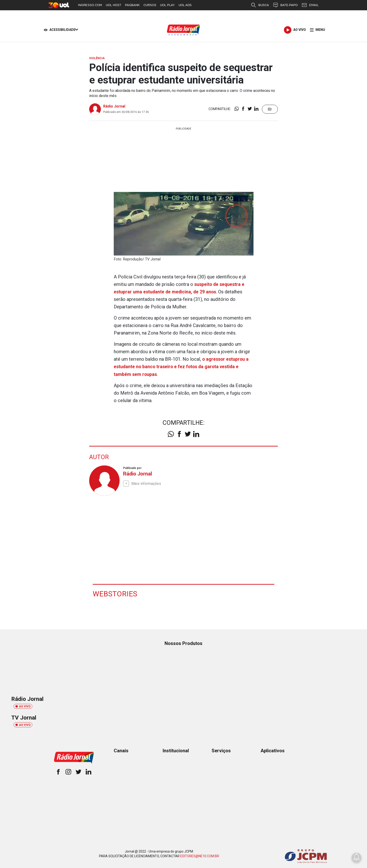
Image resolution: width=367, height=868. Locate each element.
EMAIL (310, 5)
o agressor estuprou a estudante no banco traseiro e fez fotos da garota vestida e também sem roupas (182, 367)
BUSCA (260, 5)
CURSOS (150, 5)
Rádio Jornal (114, 106)
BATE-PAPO (285, 5)
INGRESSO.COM (90, 5)
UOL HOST (114, 5)
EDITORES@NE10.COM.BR (200, 856)
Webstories (119, 593)
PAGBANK (132, 5)
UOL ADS (185, 5)
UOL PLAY (167, 5)
